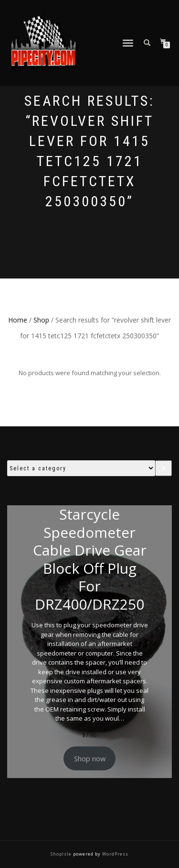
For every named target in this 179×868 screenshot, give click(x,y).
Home (18, 320)
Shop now (90, 758)
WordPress (115, 854)
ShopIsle (62, 854)
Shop (41, 320)
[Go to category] (163, 468)
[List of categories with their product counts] (81, 468)
